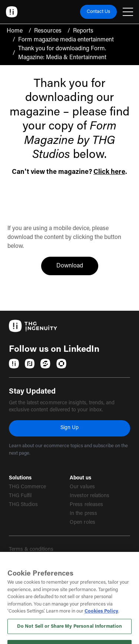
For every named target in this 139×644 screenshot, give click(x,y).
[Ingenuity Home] (12, 12)
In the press (83, 514)
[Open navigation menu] (128, 12)
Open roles (82, 523)
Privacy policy (25, 563)
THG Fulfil (20, 496)
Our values (82, 487)
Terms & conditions (31, 550)
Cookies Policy (101, 625)
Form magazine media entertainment (66, 40)
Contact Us (98, 12)
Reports (83, 31)
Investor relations (90, 496)
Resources (48, 31)
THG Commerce (27, 487)
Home (15, 31)
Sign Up (69, 428)
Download (77, 265)
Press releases (86, 505)
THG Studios (23, 505)
